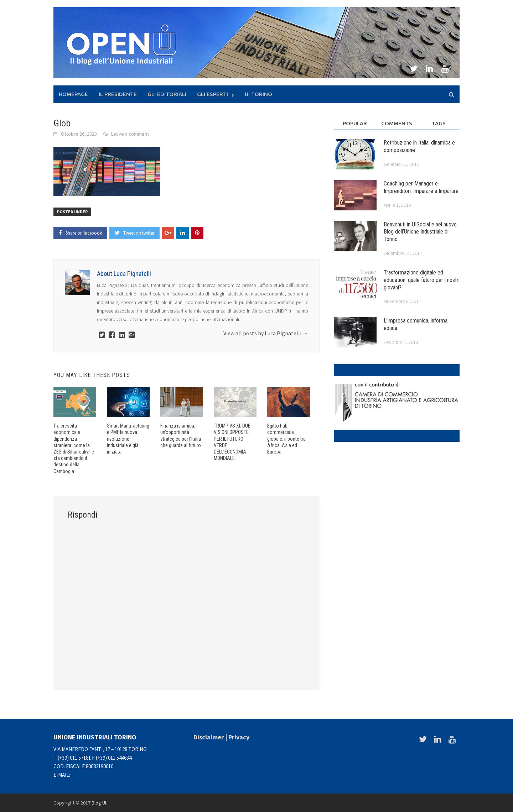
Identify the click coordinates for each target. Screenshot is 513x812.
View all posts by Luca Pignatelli (266, 333)
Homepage (73, 94)
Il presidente (118, 94)
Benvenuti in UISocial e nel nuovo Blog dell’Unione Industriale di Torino (420, 232)
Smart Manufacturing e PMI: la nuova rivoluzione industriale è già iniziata (128, 439)
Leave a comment (130, 134)
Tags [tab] (439, 123)
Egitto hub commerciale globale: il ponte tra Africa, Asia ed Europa (286, 439)
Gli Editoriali (167, 94)
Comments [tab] (397, 123)
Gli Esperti (213, 94)
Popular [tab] (355, 123)
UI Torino (258, 94)
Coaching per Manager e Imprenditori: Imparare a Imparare (421, 187)
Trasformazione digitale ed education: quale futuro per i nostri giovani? (422, 280)
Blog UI (99, 803)
